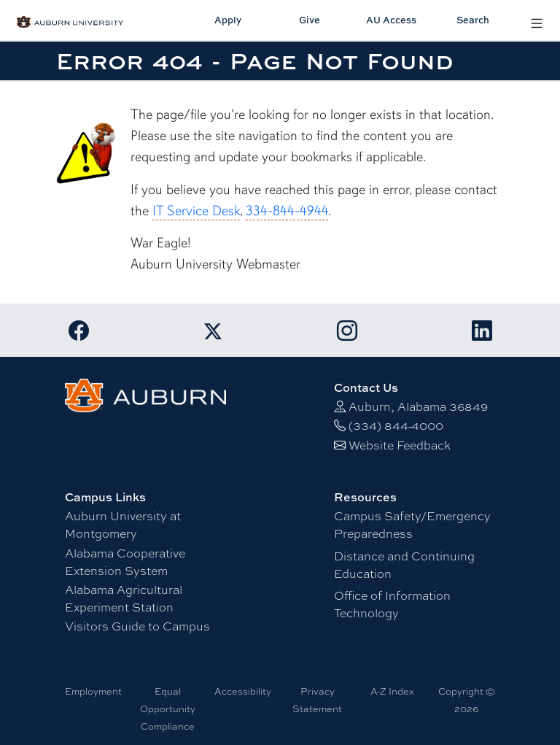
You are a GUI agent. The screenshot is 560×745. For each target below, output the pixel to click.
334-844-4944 (287, 211)
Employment (93, 691)
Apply (228, 20)
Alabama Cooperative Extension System (125, 561)
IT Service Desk (196, 211)
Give (310, 20)
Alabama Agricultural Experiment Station (124, 598)
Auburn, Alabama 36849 (418, 406)
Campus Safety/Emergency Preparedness (412, 524)
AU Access (391, 20)
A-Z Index (392, 691)
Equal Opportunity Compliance (168, 709)
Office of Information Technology (392, 604)
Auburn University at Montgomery (123, 524)
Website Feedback (400, 445)
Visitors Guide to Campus (137, 626)
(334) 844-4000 (396, 425)
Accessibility (243, 691)
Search (473, 20)
